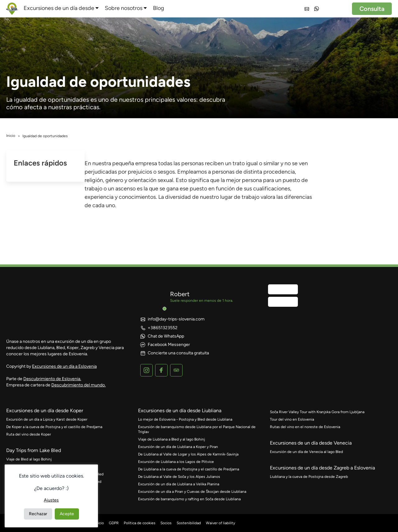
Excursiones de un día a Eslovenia (64, 366)
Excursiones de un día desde (59, 8)
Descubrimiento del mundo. (79, 385)
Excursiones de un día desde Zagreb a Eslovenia (322, 468)
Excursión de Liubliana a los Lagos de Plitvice (176, 462)
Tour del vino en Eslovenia (292, 419)
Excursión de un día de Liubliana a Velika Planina (179, 484)
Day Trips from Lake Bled (34, 450)
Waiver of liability (220, 523)
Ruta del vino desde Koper (29, 434)
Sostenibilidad (189, 523)
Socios (166, 523)
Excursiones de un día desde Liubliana (180, 411)
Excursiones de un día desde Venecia (311, 443)
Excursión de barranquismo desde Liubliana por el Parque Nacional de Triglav (197, 429)
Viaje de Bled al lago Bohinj (29, 459)
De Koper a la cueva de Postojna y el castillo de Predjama (54, 427)
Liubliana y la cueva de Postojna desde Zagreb (309, 477)
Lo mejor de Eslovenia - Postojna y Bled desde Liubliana (185, 419)
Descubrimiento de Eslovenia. (52, 379)
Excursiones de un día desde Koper (45, 411)
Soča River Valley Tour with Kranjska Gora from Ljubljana (317, 412)
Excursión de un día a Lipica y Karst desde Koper (47, 419)
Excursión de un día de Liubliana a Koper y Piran (178, 447)
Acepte (67, 514)
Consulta (372, 9)
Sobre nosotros (124, 8)
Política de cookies (140, 523)
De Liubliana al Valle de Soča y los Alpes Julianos (179, 477)
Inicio (11, 136)
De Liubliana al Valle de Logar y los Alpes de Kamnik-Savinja (188, 454)
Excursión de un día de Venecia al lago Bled (306, 452)
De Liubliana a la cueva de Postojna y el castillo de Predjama (189, 469)
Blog (159, 8)
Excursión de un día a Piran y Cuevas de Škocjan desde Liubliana (192, 492)
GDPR (114, 523)
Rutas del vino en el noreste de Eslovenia (305, 427)
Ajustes (51, 500)
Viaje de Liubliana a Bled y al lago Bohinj (171, 439)
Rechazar (38, 514)
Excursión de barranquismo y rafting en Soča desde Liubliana (189, 499)
